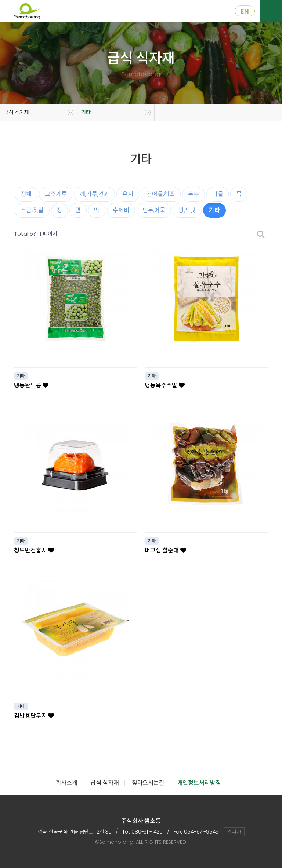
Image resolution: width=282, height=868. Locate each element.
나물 (218, 194)
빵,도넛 (187, 210)
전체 (26, 194)
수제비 (121, 210)
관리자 (234, 832)
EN (245, 11)
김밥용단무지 (34, 716)
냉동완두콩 (31, 385)
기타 (86, 112)
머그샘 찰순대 (165, 550)
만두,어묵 (154, 210)
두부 (194, 194)
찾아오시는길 (148, 783)
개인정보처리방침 (199, 783)
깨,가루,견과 (94, 194)
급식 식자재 (17, 112)
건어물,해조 (161, 194)
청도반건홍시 (34, 550)
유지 (128, 194)
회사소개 (67, 783)
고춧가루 (56, 194)
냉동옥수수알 (165, 385)
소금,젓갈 (32, 210)
